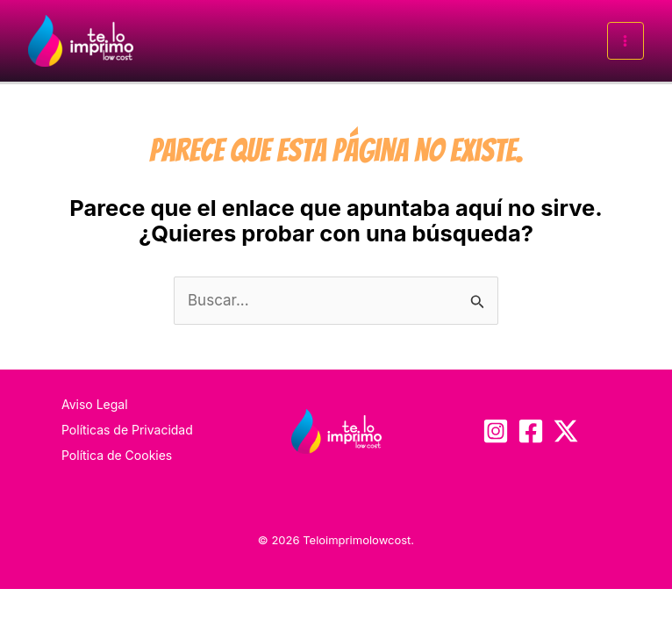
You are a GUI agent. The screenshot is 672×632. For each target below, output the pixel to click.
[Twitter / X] (566, 431)
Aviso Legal (95, 404)
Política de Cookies (117, 455)
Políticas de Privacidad (127, 430)
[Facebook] (531, 431)
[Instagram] (496, 431)
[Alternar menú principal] (626, 41)
